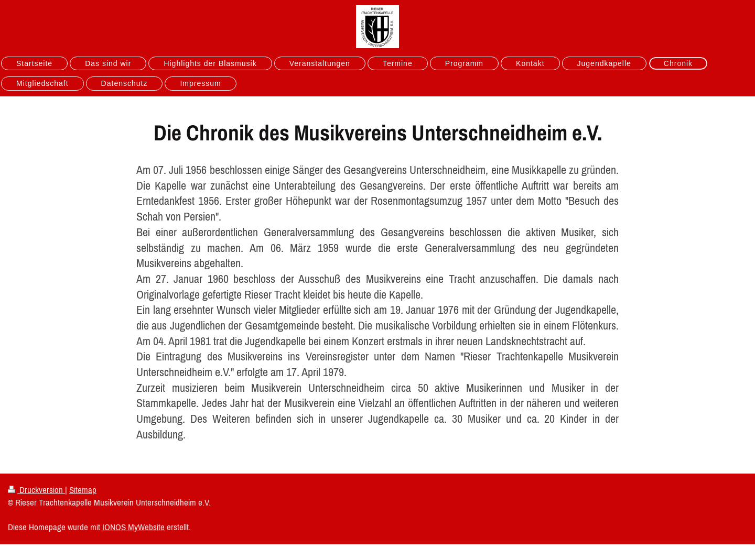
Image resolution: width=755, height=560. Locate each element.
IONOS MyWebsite (133, 527)
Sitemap (83, 490)
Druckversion (36, 490)
